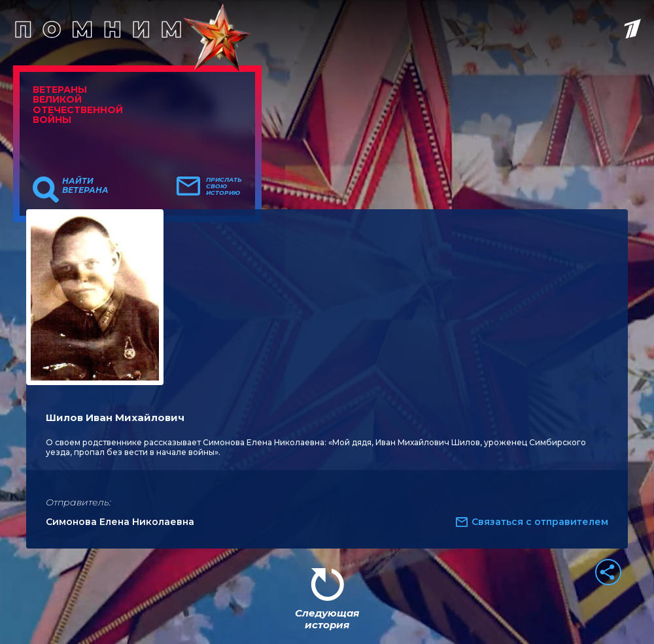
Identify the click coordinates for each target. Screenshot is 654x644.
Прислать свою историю (224, 186)
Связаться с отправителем (540, 522)
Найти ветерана (85, 186)
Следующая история (327, 619)
